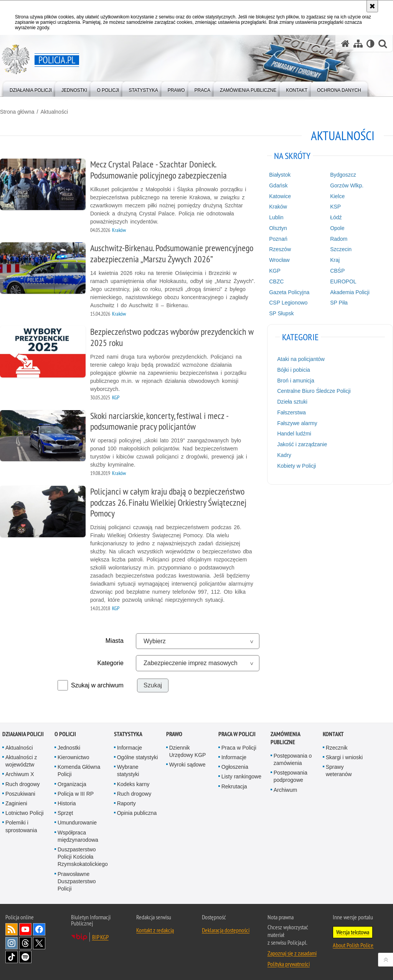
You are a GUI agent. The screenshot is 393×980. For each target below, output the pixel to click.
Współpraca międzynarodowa (78, 836)
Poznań (278, 239)
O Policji (65, 734)
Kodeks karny (133, 784)
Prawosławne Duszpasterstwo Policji (77, 881)
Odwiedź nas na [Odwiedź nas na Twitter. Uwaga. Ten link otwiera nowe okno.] (39, 943)
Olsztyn (278, 228)
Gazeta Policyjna (289, 292)
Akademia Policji (350, 292)
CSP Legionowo (288, 303)
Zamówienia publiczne (285, 738)
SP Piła (339, 303)
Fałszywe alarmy (297, 423)
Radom (339, 239)
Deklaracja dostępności (226, 930)
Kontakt (333, 734)
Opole (337, 228)
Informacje (130, 748)
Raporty (126, 803)
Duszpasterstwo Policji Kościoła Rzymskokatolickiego (83, 857)
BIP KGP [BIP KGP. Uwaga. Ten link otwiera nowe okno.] (100, 937)
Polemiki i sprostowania (21, 826)
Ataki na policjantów (301, 359)
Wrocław (279, 260)
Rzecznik (337, 748)
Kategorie (110, 663)
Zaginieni (16, 803)
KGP (275, 271)
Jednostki (69, 748)
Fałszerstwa (291, 412)
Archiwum (285, 790)
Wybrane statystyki (128, 771)
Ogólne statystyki (138, 757)
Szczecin (341, 249)
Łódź (336, 217)
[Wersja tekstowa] (371, 44)
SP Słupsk (281, 313)
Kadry (284, 455)
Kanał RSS (12, 929)
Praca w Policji (237, 734)
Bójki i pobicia (294, 370)
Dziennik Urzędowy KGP (188, 751)
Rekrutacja (234, 786)
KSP (335, 207)
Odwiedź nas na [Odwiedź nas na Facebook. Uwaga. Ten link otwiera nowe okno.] (39, 929)
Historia (67, 803)
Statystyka (128, 734)
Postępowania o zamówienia (293, 759)
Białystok (280, 175)
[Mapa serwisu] (358, 44)
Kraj (335, 260)
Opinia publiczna (137, 813)
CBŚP (337, 271)
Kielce (337, 196)
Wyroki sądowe (187, 765)
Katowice (280, 196)
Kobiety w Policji (296, 466)
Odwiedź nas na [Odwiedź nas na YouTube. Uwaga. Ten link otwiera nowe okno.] (25, 929)
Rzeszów (280, 249)
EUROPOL (343, 281)
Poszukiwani (20, 794)
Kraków (278, 207)
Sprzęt (65, 813)
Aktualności (54, 112)
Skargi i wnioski (344, 757)
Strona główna (17, 112)
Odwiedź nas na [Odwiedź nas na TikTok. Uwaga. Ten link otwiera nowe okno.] (12, 957)
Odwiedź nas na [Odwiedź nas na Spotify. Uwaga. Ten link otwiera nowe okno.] (25, 957)
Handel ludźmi (294, 434)
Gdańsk (278, 185)
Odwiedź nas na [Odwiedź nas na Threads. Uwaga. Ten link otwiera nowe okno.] (25, 943)
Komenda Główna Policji (79, 771)
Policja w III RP (76, 794)
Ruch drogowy (23, 784)
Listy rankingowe (241, 776)
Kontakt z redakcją (155, 930)
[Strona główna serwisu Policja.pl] (345, 44)
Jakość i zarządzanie (302, 444)
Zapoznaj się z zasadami (292, 953)
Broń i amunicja (296, 381)
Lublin (276, 217)
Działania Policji (23, 734)
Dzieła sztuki (292, 402)
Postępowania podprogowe (291, 776)
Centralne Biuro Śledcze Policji (314, 391)
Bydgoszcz (343, 175)
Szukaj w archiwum (97, 685)
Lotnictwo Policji (25, 813)
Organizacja (72, 784)
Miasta (115, 641)
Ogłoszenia (235, 767)
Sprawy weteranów (339, 771)
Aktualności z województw (21, 761)
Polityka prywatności (289, 964)
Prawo (174, 734)
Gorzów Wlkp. (347, 185)
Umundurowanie (77, 823)
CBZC (276, 281)
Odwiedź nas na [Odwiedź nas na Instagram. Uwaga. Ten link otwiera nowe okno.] (12, 943)
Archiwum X (20, 774)
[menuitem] (31, 89)
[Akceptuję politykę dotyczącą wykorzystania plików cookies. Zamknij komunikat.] (372, 6)
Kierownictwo (73, 757)
